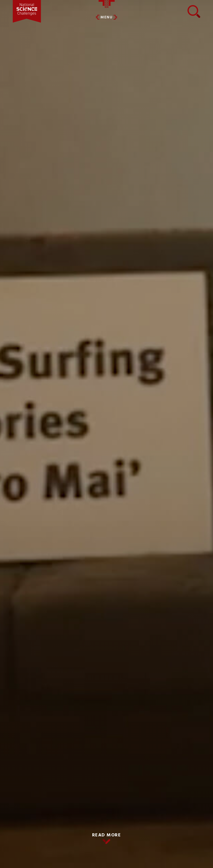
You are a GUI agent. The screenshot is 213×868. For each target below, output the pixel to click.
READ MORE (107, 835)
